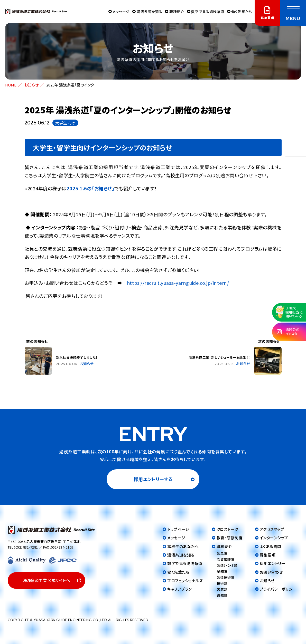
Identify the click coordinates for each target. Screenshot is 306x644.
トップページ (178, 529)
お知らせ (31, 85)
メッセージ (116, 12)
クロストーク (227, 529)
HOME (11, 85)
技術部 (222, 583)
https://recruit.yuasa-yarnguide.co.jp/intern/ (178, 283)
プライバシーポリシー (278, 589)
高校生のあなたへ (183, 546)
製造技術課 (225, 577)
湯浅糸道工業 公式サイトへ (46, 580)
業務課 (222, 572)
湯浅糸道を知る (146, 12)
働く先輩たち (241, 12)
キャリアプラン (179, 589)
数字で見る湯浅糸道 (206, 12)
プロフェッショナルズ (185, 580)
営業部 (222, 589)
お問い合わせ (271, 572)
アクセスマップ (272, 529)
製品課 (222, 554)
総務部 (222, 595)
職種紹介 (174, 12)
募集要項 (268, 555)
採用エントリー (272, 563)
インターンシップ (274, 538)
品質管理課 (225, 559)
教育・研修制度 (230, 538)
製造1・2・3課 (227, 565)
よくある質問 (271, 546)
